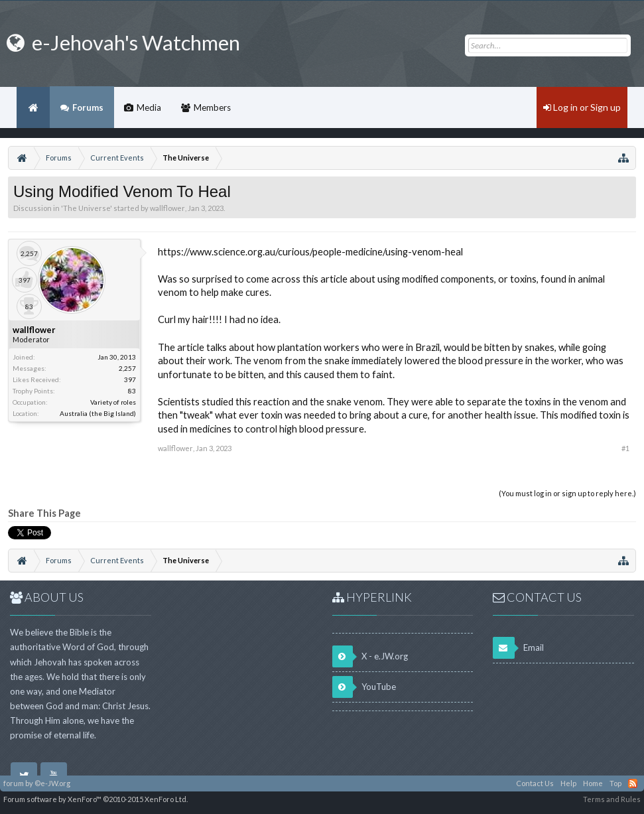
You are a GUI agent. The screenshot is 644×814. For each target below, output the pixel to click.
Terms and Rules (612, 799)
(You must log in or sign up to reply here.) (567, 493)
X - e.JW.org (370, 656)
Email (518, 648)
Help (568, 783)
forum (14, 783)
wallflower (167, 208)
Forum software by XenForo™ (96, 799)
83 (132, 391)
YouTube (364, 687)
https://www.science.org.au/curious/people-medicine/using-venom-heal (310, 252)
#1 (625, 448)
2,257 (127, 368)
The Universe (87, 208)
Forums (88, 107)
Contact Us (535, 783)
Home (33, 107)
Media (149, 107)
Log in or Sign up (582, 107)
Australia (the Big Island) (98, 413)
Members (212, 107)
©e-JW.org (52, 783)
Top (615, 783)
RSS (633, 783)
